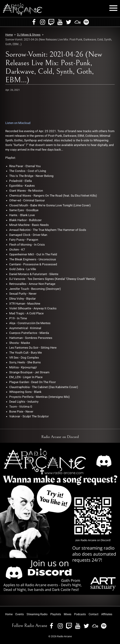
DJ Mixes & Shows (29, 35)
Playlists (56, 614)
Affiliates (107, 614)
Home (9, 35)
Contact (94, 614)
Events (20, 614)
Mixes (68, 614)
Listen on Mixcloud (18, 123)
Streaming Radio (37, 614)
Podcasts (80, 614)
